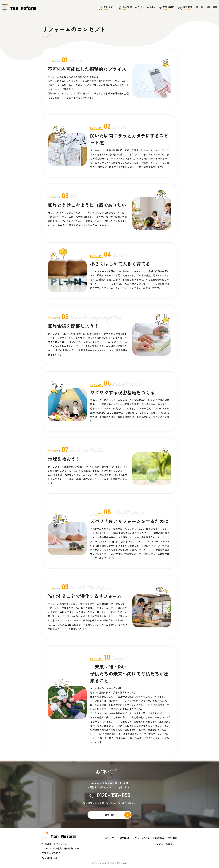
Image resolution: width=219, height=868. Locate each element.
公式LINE (109, 815)
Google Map (50, 858)
